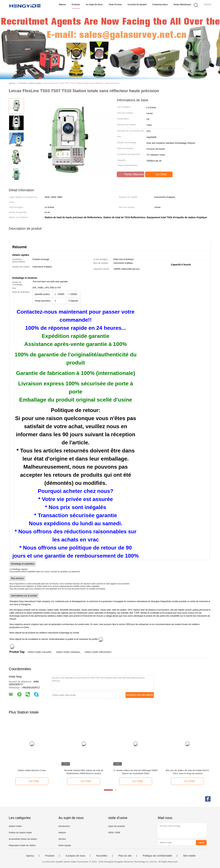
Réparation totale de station (22, 845)
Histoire (62, 833)
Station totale (15, 826)
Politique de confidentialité (157, 856)
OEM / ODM (114, 833)
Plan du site (125, 856)
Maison (62, 5)
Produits (76, 5)
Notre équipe (65, 845)
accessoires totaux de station (23, 839)
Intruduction (64, 826)
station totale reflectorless (98, 652)
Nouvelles (102, 856)
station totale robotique (68, 652)
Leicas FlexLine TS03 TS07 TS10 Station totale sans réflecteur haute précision (81, 83)
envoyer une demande (140, 695)
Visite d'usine (115, 5)
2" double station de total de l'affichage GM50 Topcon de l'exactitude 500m (136, 772)
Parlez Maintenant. (182, 5)
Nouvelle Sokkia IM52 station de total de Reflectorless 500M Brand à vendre (84, 772)
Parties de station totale (20, 833)
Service (62, 839)
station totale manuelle (39, 652)
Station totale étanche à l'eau (32, 770)
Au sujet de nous (94, 5)
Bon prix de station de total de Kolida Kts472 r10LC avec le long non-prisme (187, 772)
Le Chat (159, 174)
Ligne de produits (117, 826)
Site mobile (189, 856)
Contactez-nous (160, 5)
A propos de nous (75, 856)
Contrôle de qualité (137, 5)
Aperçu (30, 856)
